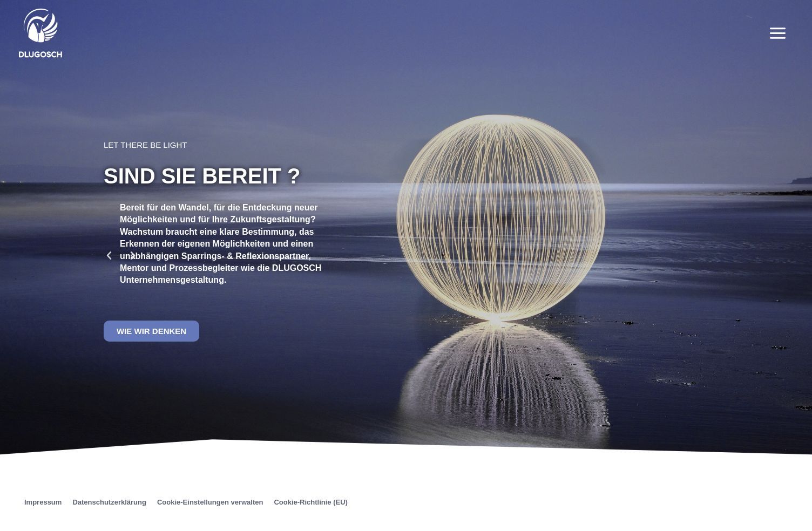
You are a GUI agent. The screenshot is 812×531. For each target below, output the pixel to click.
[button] (109, 256)
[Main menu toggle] (778, 33)
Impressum (43, 502)
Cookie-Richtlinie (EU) (311, 502)
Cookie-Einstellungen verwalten (210, 502)
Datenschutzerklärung (109, 502)
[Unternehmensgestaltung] (40, 32)
